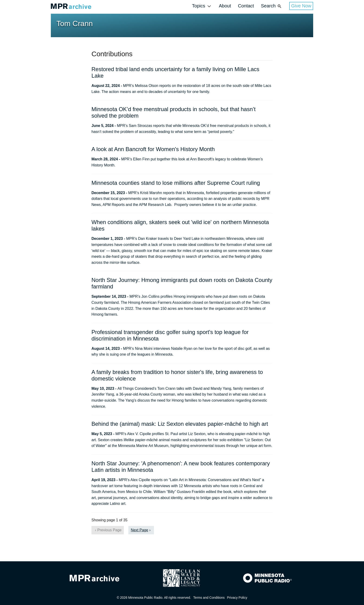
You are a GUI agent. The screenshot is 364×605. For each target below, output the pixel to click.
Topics (202, 6)
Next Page (139, 530)
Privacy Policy (237, 598)
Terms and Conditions (209, 598)
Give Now (301, 6)
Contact (246, 6)
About (225, 6)
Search (272, 6)
